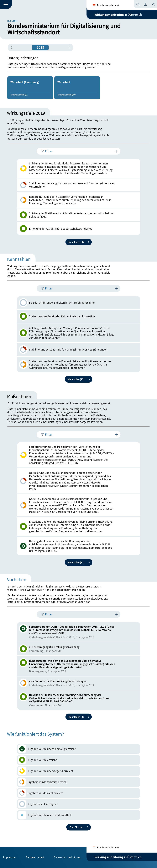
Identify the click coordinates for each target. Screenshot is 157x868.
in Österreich (118, 15)
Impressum (10, 857)
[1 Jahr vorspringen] (68, 48)
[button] (6, 5)
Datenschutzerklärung (67, 857)
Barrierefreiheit (35, 857)
